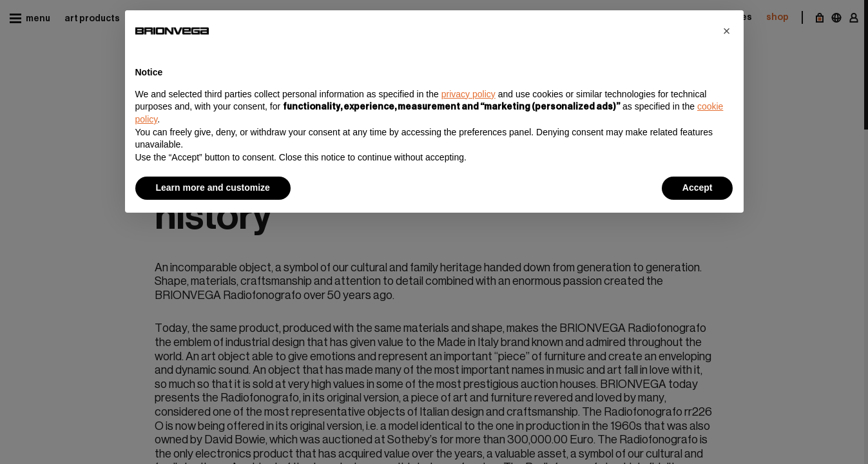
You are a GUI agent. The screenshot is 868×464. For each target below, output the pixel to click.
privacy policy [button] (468, 94)
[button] (727, 31)
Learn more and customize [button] (213, 188)
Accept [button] (698, 188)
